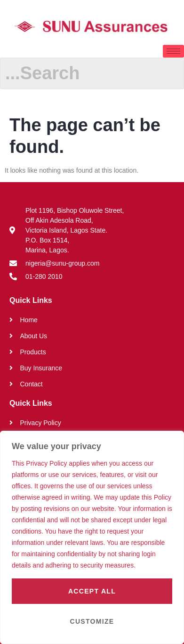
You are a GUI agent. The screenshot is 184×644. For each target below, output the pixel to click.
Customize (92, 621)
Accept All (92, 591)
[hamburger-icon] (173, 51)
